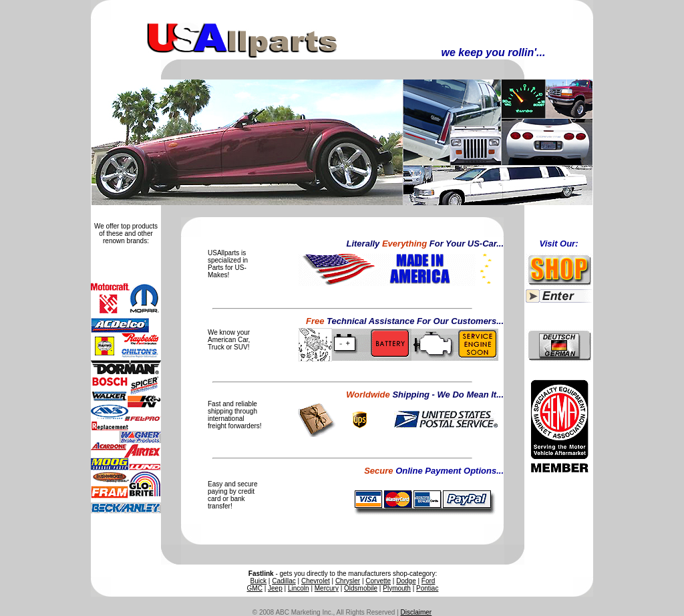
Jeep (275, 588)
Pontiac (427, 588)
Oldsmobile (361, 588)
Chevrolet (316, 581)
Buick (259, 581)
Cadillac (284, 581)
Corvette (378, 581)
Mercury (327, 588)
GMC (255, 588)
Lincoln (299, 588)
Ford (429, 581)
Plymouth (397, 588)
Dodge (406, 581)
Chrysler (348, 581)
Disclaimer (416, 612)
